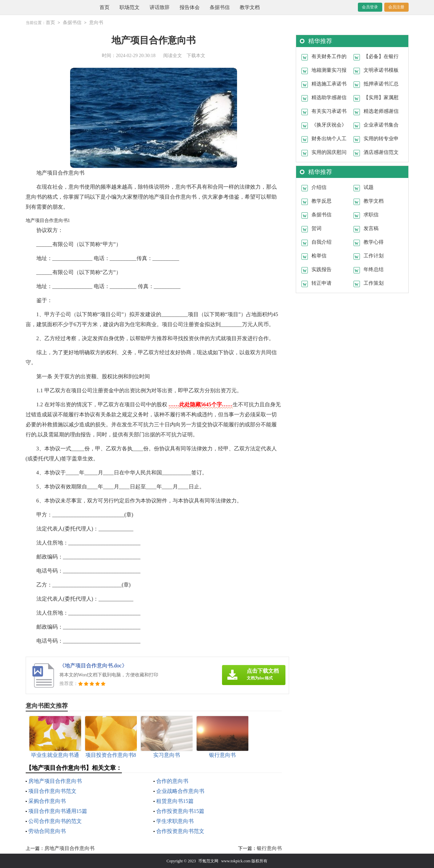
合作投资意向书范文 (180, 831)
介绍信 (319, 187)
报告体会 (190, 7)
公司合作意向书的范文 (55, 821)
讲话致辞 (160, 7)
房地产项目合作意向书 (55, 781)
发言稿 (371, 228)
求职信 (371, 214)
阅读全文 (173, 55)
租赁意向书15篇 (175, 801)
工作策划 (374, 283)
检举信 (319, 255)
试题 (369, 187)
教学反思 (321, 201)
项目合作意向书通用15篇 (58, 811)
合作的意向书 (172, 781)
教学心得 (374, 242)
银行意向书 (269, 848)
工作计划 (374, 255)
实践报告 (321, 269)
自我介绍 (321, 242)
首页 (104, 7)
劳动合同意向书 (47, 831)
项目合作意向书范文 (52, 791)
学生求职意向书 (175, 821)
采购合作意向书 (47, 801)
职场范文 (130, 7)
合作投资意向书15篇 (180, 811)
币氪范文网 (208, 861)
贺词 (316, 228)
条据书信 (220, 7)
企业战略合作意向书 (180, 791)
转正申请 (321, 283)
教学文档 (250, 7)
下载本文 (196, 55)
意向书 (96, 23)
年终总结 (374, 269)
